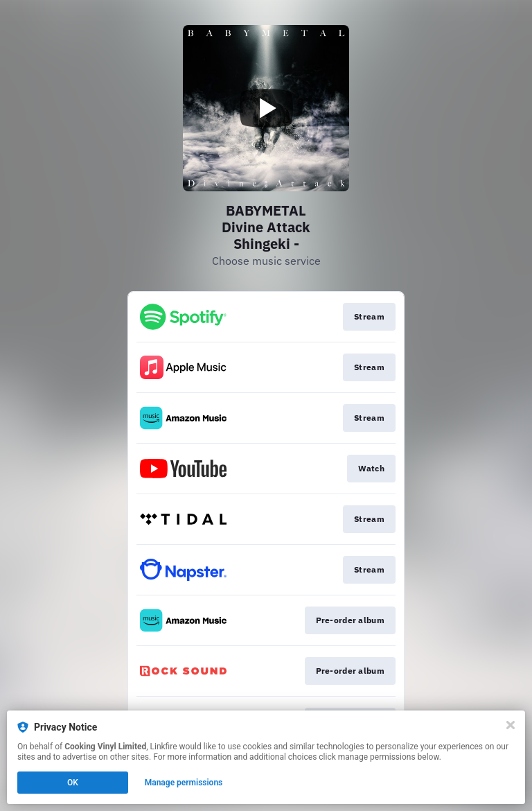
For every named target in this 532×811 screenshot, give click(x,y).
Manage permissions (184, 783)
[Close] (511, 725)
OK (73, 783)
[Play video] (266, 108)
